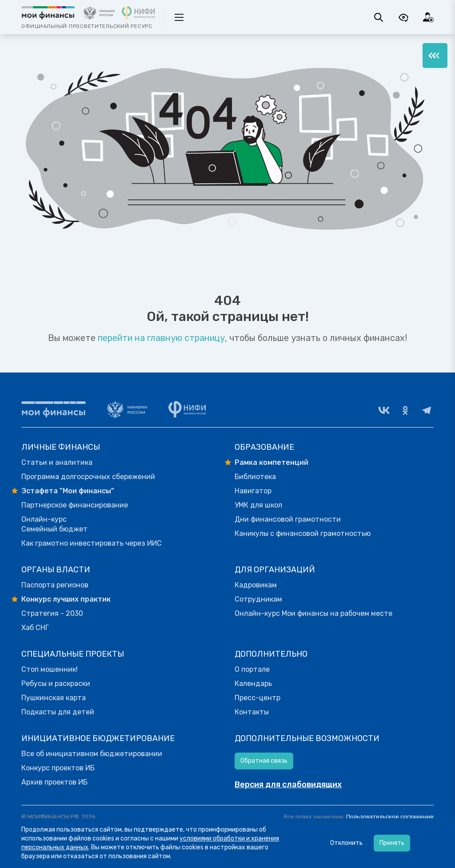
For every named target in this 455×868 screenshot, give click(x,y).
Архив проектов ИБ (54, 782)
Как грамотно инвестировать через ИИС (92, 543)
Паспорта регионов (55, 585)
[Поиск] (379, 17)
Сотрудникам (258, 599)
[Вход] (428, 17)
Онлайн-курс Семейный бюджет (54, 524)
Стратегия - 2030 (52, 613)
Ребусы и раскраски (56, 684)
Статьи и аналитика (57, 462)
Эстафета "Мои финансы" (68, 491)
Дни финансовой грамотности (288, 519)
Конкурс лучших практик (66, 599)
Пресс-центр (257, 698)
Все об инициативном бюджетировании (92, 754)
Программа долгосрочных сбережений (88, 477)
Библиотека (255, 477)
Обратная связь (264, 761)
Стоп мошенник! (50, 669)
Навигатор (253, 491)
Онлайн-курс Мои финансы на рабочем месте (313, 613)
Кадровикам (256, 585)
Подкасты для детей (58, 712)
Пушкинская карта (54, 698)
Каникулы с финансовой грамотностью (303, 533)
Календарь (253, 684)
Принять (392, 843)
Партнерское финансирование (75, 505)
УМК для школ (258, 505)
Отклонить (346, 843)
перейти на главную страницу (161, 338)
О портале (252, 669)
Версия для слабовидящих (288, 785)
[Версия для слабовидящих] (403, 17)
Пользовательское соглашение (390, 817)
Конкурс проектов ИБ (58, 768)
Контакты (252, 712)
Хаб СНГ (35, 628)
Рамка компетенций (271, 462)
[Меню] (435, 55)
